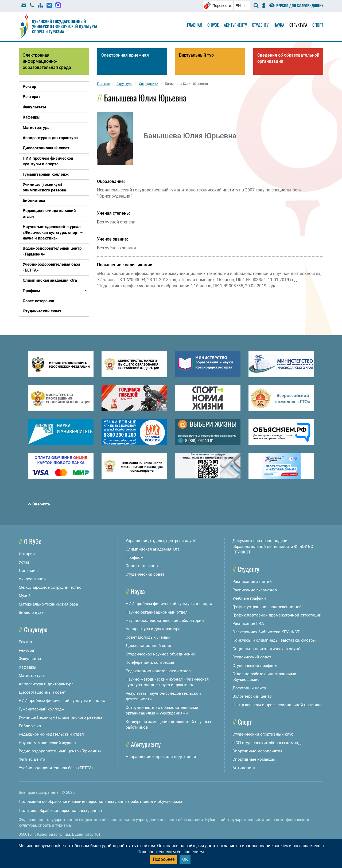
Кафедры (28, 667)
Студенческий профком (255, 666)
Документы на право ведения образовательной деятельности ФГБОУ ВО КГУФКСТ (273, 546)
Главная (195, 25)
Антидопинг (244, 768)
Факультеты (30, 659)
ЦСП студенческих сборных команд (267, 743)
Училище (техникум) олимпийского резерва (61, 717)
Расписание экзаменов (255, 590)
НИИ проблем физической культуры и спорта (62, 701)
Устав (24, 562)
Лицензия (28, 571)
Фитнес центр (32, 759)
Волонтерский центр (252, 696)
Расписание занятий (252, 582)
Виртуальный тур (196, 55)
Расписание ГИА (248, 623)
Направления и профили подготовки (161, 757)
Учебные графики (249, 598)
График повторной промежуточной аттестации (277, 615)
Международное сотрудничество (50, 587)
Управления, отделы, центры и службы (163, 541)
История (27, 554)
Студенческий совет (145, 574)
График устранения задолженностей (267, 607)
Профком (135, 557)
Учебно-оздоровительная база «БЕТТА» (56, 768)
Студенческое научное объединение (160, 654)
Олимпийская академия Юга (153, 549)
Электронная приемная (125, 55)
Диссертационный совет (42, 692)
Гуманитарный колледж (42, 709)
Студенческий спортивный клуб (263, 734)
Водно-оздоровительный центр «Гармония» (60, 751)
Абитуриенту (235, 25)
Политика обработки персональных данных (61, 811)
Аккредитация (32, 579)
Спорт (318, 25)
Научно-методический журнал (47, 743)
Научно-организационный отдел (157, 612)
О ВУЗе (33, 541)
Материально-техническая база (48, 604)
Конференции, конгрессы (150, 662)
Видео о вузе (31, 612)
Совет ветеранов (142, 566)
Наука (279, 25)
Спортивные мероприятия (257, 751)
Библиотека (30, 726)
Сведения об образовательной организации (288, 58)
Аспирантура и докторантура (46, 684)
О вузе (213, 25)
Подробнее (164, 859)
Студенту (260, 25)
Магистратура (32, 675)
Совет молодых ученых (148, 637)
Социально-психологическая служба (267, 649)
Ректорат (27, 650)
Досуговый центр (249, 688)
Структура (298, 25)
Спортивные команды (254, 759)
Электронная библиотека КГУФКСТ (266, 632)
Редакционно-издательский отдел (51, 734)
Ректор (25, 642)
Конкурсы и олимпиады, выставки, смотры (274, 640)
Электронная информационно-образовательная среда (47, 61)
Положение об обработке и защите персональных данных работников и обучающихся (101, 802)
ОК (185, 859)
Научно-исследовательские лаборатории (165, 620)
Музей (25, 596)
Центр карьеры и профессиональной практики (277, 705)
